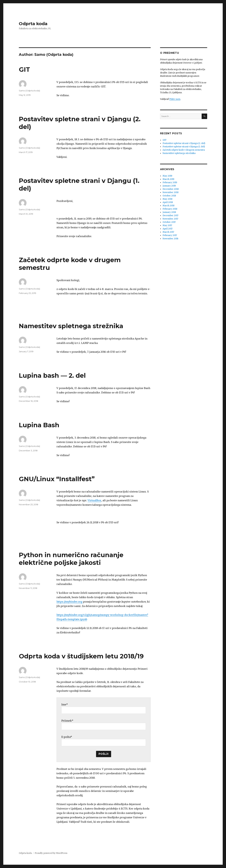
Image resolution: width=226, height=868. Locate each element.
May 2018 (167, 199)
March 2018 (168, 206)
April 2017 (168, 229)
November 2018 (171, 192)
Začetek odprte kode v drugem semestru (184, 150)
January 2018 (169, 212)
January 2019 (169, 186)
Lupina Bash (39, 425)
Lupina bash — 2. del (52, 375)
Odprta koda (33, 24)
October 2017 (169, 222)
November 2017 (170, 219)
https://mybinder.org (69, 602)
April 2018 (168, 202)
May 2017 (167, 225)
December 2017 (170, 216)
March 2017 (168, 232)
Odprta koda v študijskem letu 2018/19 (81, 656)
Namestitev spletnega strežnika (71, 326)
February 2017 (170, 235)
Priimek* (67, 721)
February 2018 (170, 209)
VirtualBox (94, 500)
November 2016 (170, 239)
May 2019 (167, 176)
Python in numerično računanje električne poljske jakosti (71, 559)
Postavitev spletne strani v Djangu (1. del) (184, 147)
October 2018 (169, 196)
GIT (24, 69)
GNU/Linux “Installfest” (57, 479)
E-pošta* (67, 737)
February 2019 (170, 182)
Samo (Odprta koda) (29, 91)
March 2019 (168, 179)
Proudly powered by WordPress (51, 853)
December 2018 (171, 189)
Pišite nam (175, 99)
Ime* (65, 704)
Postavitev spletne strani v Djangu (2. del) (184, 143)
